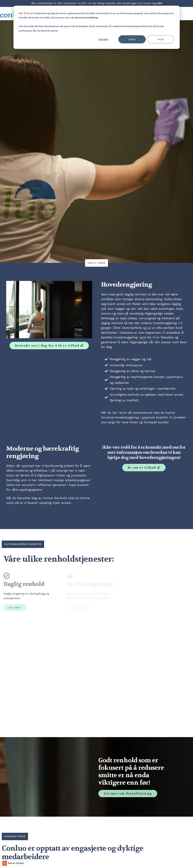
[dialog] (97, 27)
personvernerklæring (86, 17)
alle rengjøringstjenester (23, 544)
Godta (132, 39)
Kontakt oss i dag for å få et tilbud (48, 345)
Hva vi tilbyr (96, 263)
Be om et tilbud (142, 467)
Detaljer (104, 39)
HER (160, 3)
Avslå (160, 39)
